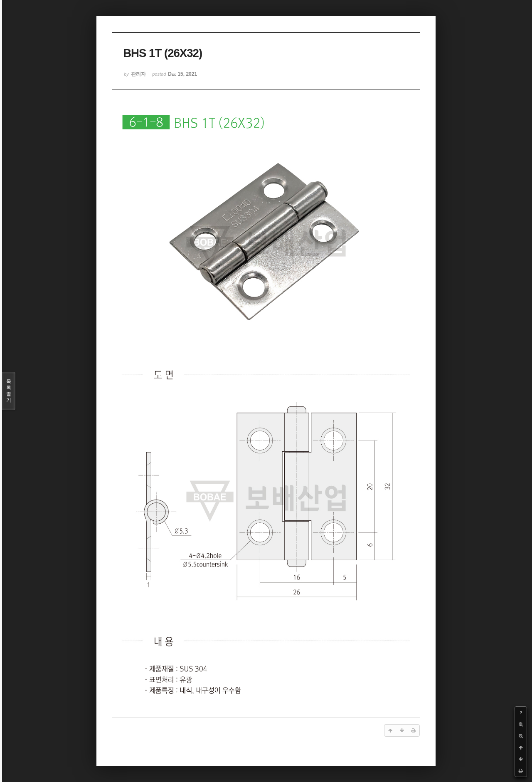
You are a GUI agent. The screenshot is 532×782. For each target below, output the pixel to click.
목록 (9, 391)
